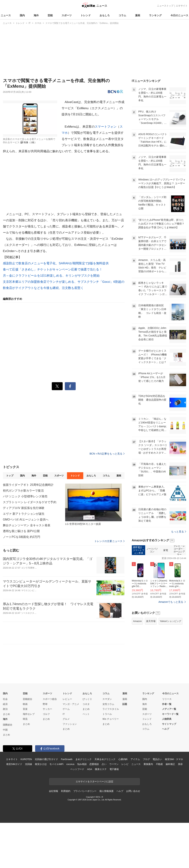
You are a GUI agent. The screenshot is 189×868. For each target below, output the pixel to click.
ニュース (6, 15)
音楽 (25, 754)
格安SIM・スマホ (174, 804)
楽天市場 (151, 666)
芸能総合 (28, 744)
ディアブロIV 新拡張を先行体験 (24, 508)
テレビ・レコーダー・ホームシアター (179, 595)
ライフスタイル (111, 754)
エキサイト (182, 6)
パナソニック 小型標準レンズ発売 (25, 496)
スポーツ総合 (50, 744)
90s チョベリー (111, 764)
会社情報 (53, 836)
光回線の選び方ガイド (46, 804)
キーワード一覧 (170, 759)
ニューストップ (165, 6)
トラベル (107, 759)
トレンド (86, 15)
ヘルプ (166, 774)
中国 (5, 775)
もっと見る (179, 577)
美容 (180, 809)
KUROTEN (26, 804)
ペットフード (77, 814)
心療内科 (123, 804)
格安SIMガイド (14, 809)
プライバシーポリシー (85, 836)
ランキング (155, 15)
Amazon (137, 666)
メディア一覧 (169, 754)
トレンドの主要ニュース (109, 541)
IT (64, 759)
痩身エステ (101, 814)
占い (104, 809)
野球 (45, 749)
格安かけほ (41, 809)
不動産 (159, 809)
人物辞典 (167, 764)
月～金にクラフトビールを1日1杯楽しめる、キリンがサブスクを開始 (51, 276)
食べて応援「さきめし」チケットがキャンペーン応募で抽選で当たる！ (53, 269)
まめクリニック (83, 804)
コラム (122, 15)
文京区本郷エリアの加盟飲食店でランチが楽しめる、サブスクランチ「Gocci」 (58, 282)
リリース (167, 744)
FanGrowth (67, 804)
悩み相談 (82, 809)
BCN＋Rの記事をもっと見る (107, 454)
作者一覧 (167, 749)
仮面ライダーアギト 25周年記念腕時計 (28, 485)
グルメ (66, 764)
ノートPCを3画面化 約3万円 (22, 537)
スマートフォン (106, 127)
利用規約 (66, 836)
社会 (5, 744)
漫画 (138, 15)
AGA (90, 814)
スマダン (107, 744)
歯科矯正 (170, 809)
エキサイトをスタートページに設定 (94, 827)
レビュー (67, 744)
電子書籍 (114, 814)
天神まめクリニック (105, 804)
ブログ (146, 804)
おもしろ (105, 15)
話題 (125, 749)
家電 (166, 595)
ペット (86, 759)
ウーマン (114, 809)
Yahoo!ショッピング (171, 666)
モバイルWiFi (56, 809)
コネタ (86, 749)
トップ (10, 476)
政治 (5, 754)
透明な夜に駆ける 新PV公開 (21, 531)
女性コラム (108, 749)
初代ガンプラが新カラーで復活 (23, 491)
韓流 (25, 764)
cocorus (70, 809)
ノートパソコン (152, 595)
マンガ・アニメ (71, 749)
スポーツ (67, 15)
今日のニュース (179, 15)
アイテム (135, 804)
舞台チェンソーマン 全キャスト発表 (27, 525)
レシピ (125, 809)
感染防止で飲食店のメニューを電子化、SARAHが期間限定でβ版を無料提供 (56, 263)
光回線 (29, 809)
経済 (5, 749)
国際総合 (8, 770)
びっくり (87, 744)
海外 (36, 15)
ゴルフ (46, 759)
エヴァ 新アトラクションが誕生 (24, 514)
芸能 (50, 15)
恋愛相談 (94, 809)
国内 (22, 15)
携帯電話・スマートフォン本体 (139, 595)
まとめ (6, 759)
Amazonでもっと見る (171, 647)
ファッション (70, 769)
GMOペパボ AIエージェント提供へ (26, 520)
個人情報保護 (106, 836)
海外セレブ (29, 759)
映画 (25, 749)
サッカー (47, 754)
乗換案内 (148, 809)
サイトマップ (169, 769)
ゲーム (66, 754)
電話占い (157, 804)
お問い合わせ (133, 836)
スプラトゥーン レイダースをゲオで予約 (30, 502)
